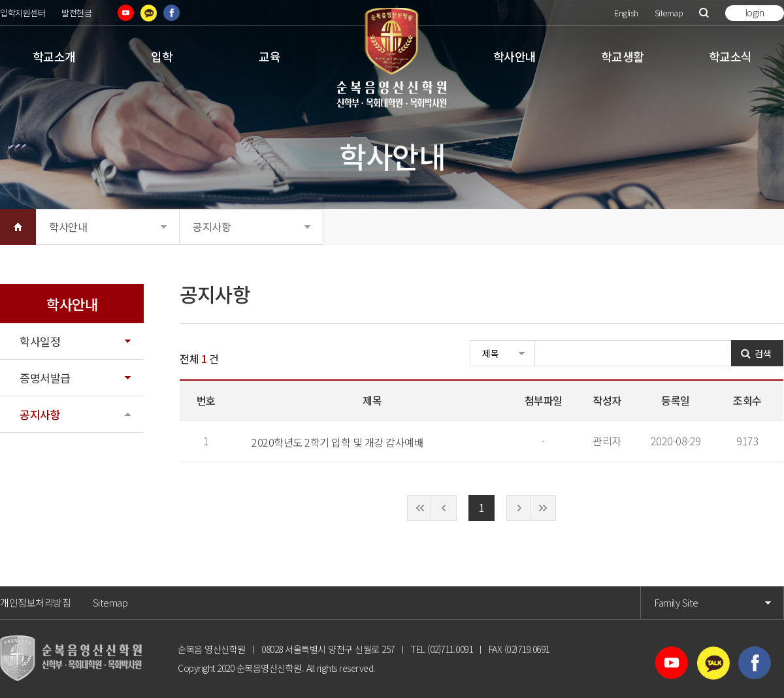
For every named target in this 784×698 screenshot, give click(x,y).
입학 (162, 56)
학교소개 (54, 56)
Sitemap (669, 13)
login (755, 12)
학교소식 (730, 56)
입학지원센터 (23, 13)
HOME (18, 227)
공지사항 (212, 227)
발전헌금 (76, 13)
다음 (519, 508)
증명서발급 (45, 378)
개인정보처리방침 (35, 602)
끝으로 (543, 508)
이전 (444, 508)
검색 (704, 13)
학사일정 (40, 341)
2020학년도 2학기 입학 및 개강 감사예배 (337, 442)
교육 (269, 56)
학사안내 (515, 56)
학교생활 (623, 56)
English (626, 13)
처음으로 (420, 508)
